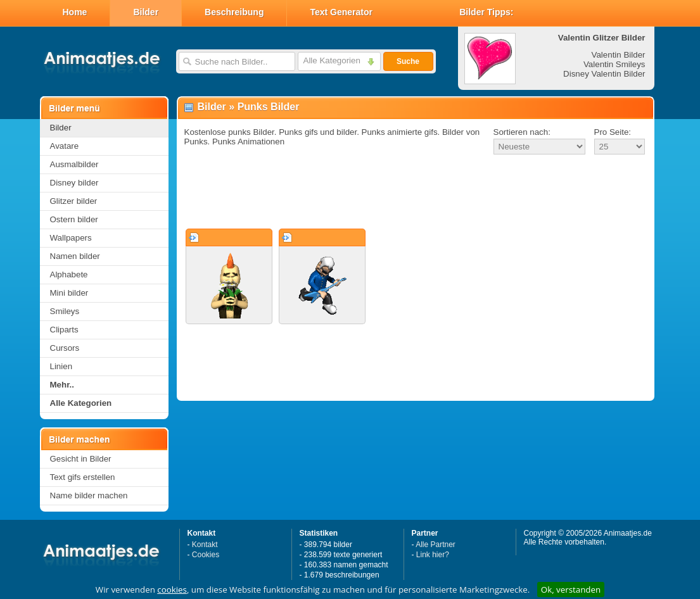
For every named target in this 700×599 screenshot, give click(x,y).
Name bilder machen (89, 495)
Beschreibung (234, 12)
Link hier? (433, 555)
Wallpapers (71, 238)
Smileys (65, 311)
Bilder (146, 12)
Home (75, 12)
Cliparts (64, 330)
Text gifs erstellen (83, 477)
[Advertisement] (416, 192)
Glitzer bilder (74, 201)
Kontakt (205, 545)
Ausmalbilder (74, 164)
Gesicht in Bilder (81, 459)
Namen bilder (75, 256)
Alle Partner (436, 545)
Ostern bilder (74, 219)
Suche (408, 61)
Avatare (65, 146)
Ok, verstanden (571, 590)
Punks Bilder (269, 107)
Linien (61, 366)
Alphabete (69, 274)
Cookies (206, 555)
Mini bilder (69, 293)
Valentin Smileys (614, 64)
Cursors (65, 348)
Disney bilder (74, 183)
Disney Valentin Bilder (604, 74)
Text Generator (341, 12)
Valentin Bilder (619, 55)
